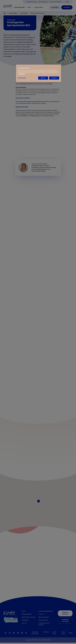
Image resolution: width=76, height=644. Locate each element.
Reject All (43, 78)
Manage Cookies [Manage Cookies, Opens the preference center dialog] (22, 78)
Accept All (54, 78)
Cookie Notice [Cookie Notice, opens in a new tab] (22, 74)
